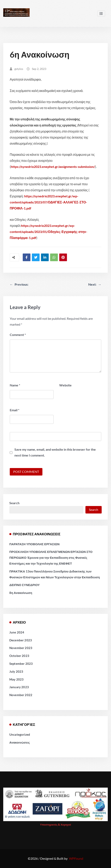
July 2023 (16, 671)
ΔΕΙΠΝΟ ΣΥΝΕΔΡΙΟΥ (25, 585)
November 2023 (21, 648)
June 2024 (17, 632)
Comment (18, 335)
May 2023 (16, 679)
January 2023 (19, 687)
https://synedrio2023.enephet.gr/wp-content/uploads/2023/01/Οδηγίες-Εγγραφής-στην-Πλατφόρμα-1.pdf (48, 232)
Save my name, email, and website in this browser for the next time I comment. (55, 452)
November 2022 (21, 695)
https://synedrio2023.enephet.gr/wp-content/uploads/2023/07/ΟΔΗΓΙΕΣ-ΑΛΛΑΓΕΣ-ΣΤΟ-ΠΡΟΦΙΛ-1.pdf (48, 202)
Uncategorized (20, 734)
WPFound (76, 858)
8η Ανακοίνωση (21, 593)
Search (14, 503)
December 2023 (21, 640)
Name (15, 385)
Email (15, 410)
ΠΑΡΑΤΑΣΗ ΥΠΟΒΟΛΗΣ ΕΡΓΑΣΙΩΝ (34, 544)
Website (65, 385)
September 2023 (21, 664)
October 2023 (19, 656)
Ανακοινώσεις (20, 742)
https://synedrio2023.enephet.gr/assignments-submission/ (53, 167)
